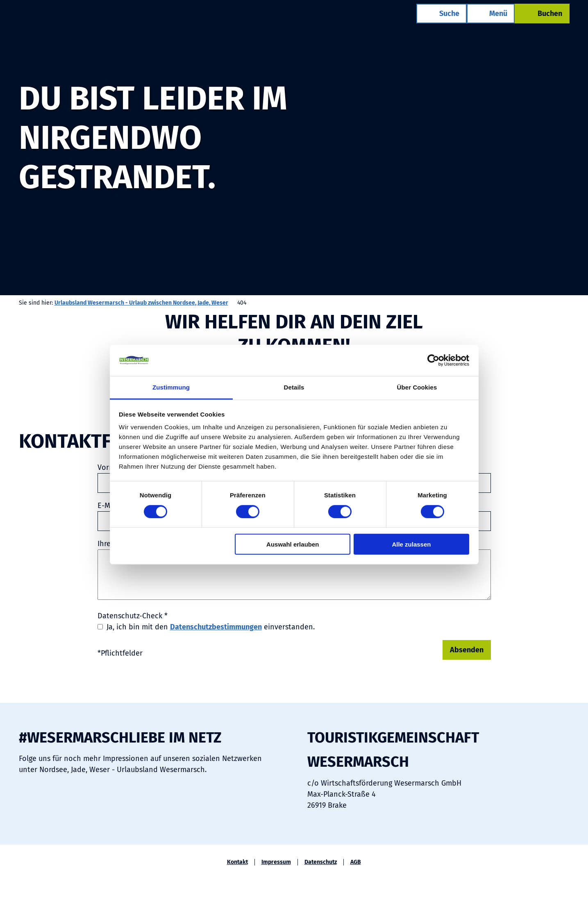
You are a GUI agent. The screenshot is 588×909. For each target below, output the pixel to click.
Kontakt (237, 862)
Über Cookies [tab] (417, 387)
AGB (356, 862)
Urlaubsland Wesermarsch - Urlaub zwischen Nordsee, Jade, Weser (141, 303)
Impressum (276, 862)
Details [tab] (294, 387)
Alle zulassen (411, 544)
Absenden (467, 650)
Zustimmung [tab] (171, 387)
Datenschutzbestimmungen (216, 627)
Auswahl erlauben (293, 544)
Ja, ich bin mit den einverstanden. (211, 627)
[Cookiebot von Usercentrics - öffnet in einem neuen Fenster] (433, 360)
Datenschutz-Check (133, 616)
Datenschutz (321, 862)
